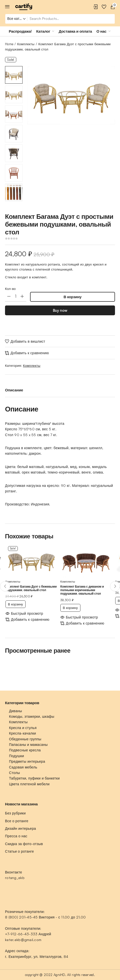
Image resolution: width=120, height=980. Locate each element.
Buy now (60, 310)
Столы (14, 773)
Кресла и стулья (23, 728)
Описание (14, 390)
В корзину (73, 297)
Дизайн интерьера (21, 828)
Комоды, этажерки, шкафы (32, 716)
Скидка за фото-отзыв (24, 844)
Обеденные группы (25, 739)
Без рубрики (15, 813)
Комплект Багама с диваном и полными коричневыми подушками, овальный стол (82, 590)
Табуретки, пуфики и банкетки (34, 778)
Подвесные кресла (25, 750)
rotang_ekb (15, 878)
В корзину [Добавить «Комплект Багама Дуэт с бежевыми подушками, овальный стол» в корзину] (16, 604)
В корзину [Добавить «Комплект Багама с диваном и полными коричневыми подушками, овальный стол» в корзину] (70, 608)
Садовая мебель (23, 767)
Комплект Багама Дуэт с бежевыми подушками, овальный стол (31, 588)
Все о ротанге (17, 821)
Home (9, 44)
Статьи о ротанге (19, 851)
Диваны (16, 711)
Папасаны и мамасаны (28, 744)
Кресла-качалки (23, 733)
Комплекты (26, 44)
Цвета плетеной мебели (29, 784)
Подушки (17, 756)
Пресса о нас (16, 836)
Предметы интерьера (27, 761)
